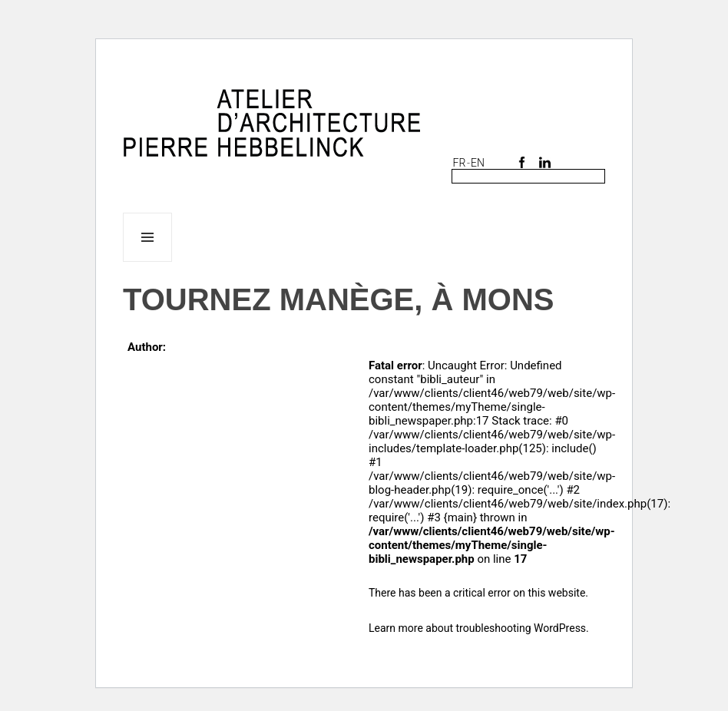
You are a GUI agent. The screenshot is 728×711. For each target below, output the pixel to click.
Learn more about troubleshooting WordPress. (479, 628)
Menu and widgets (148, 261)
